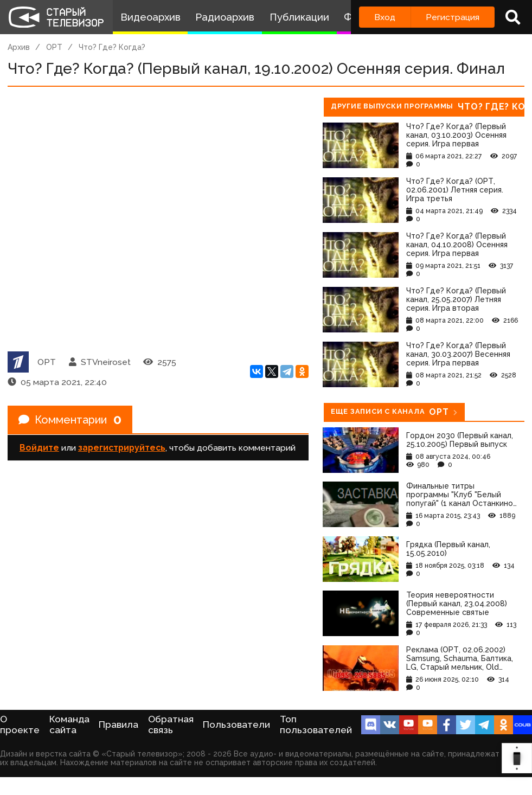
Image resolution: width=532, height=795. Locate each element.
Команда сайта (69, 725)
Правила (118, 725)
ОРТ (54, 47)
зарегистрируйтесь (122, 448)
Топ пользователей (316, 725)
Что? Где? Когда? (112, 47)
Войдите (39, 448)
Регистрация (453, 17)
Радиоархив (225, 17)
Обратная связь (171, 725)
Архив (19, 47)
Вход (385, 17)
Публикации (299, 17)
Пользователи (236, 725)
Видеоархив (150, 17)
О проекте (20, 725)
